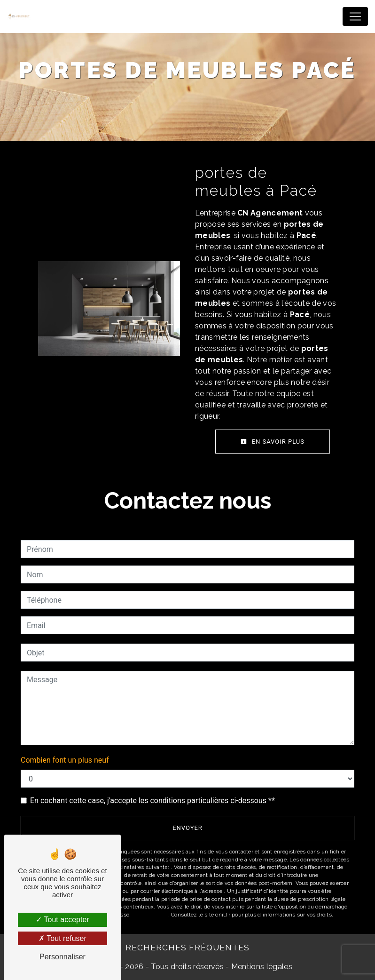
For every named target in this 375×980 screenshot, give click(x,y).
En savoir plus (273, 442)
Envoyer (187, 828)
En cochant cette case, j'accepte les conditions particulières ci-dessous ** (152, 801)
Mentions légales (261, 967)
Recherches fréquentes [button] (187, 947)
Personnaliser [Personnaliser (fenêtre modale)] (62, 957)
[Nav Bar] (355, 16)
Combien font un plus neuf (65, 760)
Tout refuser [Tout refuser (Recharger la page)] (62, 938)
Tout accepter (62, 920)
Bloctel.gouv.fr (150, 915)
